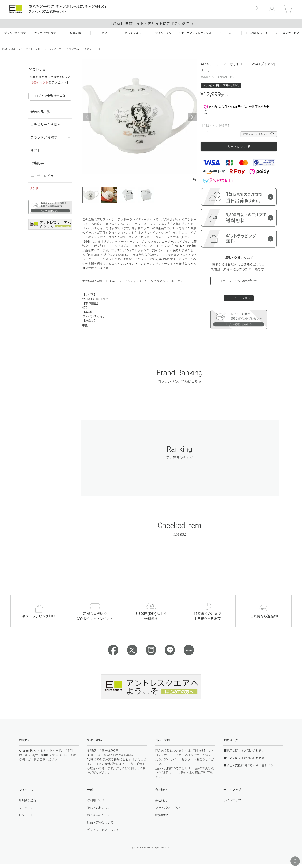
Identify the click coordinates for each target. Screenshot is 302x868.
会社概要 (161, 800)
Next (192, 117)
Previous (87, 117)
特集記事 (37, 163)
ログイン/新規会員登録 (50, 96)
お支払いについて (99, 815)
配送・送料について (100, 808)
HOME (5, 49)
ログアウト (26, 815)
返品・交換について (100, 822)
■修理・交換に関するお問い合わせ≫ (248, 765)
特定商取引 (163, 815)
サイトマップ (232, 800)
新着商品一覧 (40, 112)
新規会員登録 (28, 800)
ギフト (35, 150)
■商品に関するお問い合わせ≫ (244, 751)
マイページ (26, 808)
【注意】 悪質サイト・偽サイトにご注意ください (151, 24)
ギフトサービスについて (103, 830)
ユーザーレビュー (44, 176)
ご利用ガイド (28, 759)
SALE (34, 189)
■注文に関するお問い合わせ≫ (244, 758)
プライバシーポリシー (170, 808)
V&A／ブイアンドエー (23, 49)
